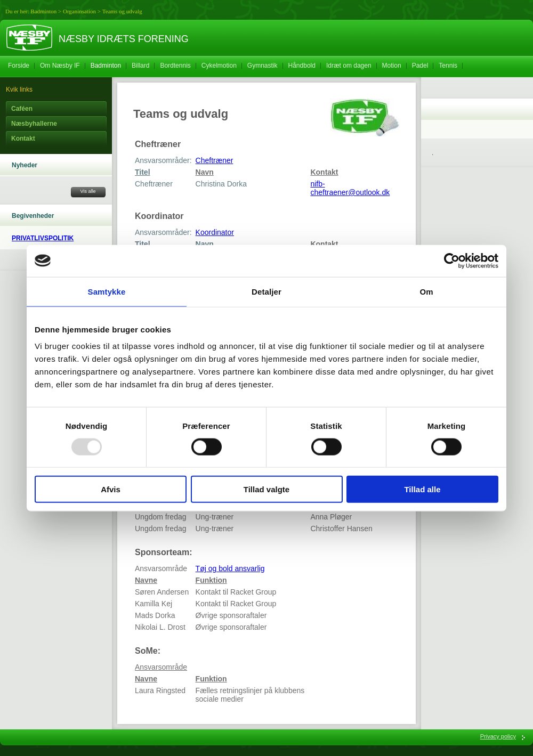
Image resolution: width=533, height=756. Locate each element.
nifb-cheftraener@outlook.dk (350, 188)
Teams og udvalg (122, 11)
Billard (140, 66)
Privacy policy (498, 736)
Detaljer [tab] (266, 291)
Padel (420, 66)
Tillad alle (422, 489)
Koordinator (215, 232)
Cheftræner (215, 160)
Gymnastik (263, 66)
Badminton (43, 11)
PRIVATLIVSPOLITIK (43, 238)
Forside (19, 66)
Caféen (22, 109)
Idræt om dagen (349, 66)
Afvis (111, 489)
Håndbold (302, 66)
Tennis (448, 66)
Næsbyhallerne (34, 124)
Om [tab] (426, 291)
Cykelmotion (219, 66)
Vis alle (88, 191)
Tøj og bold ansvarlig (230, 568)
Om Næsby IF (60, 66)
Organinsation (79, 11)
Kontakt (23, 139)
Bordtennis (175, 66)
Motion (392, 66)
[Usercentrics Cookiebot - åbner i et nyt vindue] (452, 261)
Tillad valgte (266, 489)
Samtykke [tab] (107, 291)
